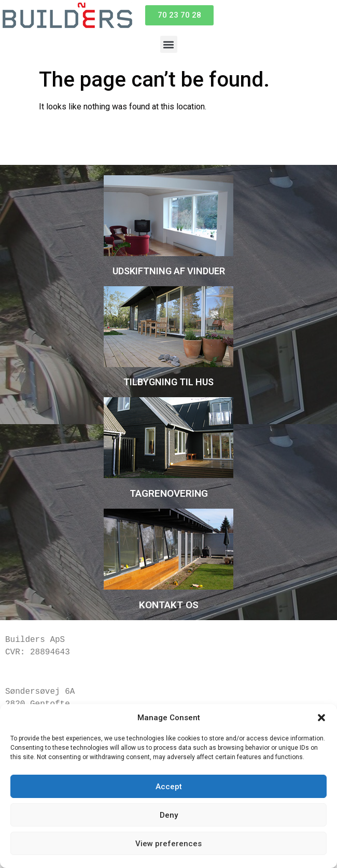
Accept (169, 787)
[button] (321, 718)
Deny (169, 815)
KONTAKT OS (169, 605)
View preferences (168, 844)
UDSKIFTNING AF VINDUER (169, 271)
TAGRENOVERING (169, 493)
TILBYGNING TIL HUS (168, 382)
